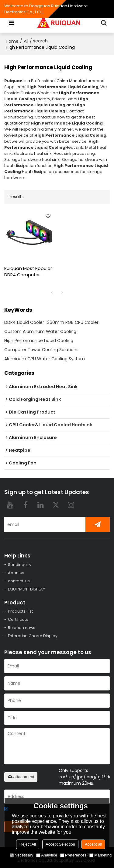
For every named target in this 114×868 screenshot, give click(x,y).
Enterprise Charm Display (33, 636)
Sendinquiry (20, 565)
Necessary (21, 855)
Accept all (93, 844)
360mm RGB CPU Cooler (73, 322)
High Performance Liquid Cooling (39, 341)
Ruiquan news (22, 628)
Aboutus (16, 573)
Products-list (20, 611)
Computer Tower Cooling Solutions (41, 350)
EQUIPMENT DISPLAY (26, 589)
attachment (21, 777)
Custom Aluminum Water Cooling (40, 331)
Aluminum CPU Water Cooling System (45, 359)
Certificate (18, 619)
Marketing (100, 855)
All (26, 41)
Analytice (47, 855)
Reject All (28, 844)
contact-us (19, 581)
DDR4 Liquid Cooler (24, 322)
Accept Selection (60, 844)
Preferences (73, 855)
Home (12, 41)
